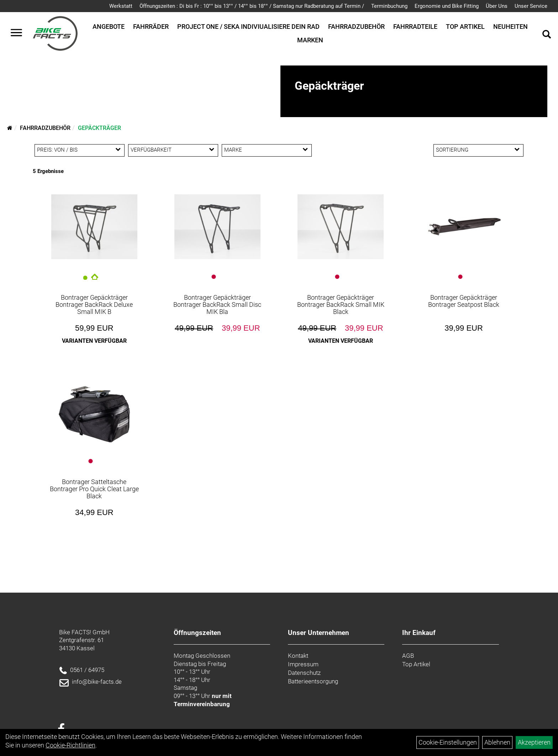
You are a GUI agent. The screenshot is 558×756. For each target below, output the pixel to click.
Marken (310, 40)
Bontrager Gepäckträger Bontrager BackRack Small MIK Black (341, 304)
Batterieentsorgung (313, 681)
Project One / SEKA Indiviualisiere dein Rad (248, 27)
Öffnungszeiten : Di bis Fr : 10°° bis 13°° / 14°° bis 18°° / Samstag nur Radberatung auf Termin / (252, 6)
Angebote (109, 27)
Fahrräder (151, 27)
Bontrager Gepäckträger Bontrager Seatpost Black (464, 301)
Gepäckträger (99, 128)
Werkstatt (121, 6)
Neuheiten (510, 27)
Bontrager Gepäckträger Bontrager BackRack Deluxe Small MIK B (94, 304)
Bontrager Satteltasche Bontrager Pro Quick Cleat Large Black (94, 489)
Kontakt (298, 656)
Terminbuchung (389, 6)
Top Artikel (465, 27)
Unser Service (531, 6)
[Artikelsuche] (547, 35)
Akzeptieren (534, 742)
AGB (408, 656)
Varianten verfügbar (94, 341)
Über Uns (497, 6)
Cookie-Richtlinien (70, 745)
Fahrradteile (415, 27)
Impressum (303, 664)
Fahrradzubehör (356, 27)
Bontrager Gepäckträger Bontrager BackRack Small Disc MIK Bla (217, 304)
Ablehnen (497, 742)
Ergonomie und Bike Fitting (447, 6)
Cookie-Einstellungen (448, 742)
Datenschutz (304, 673)
